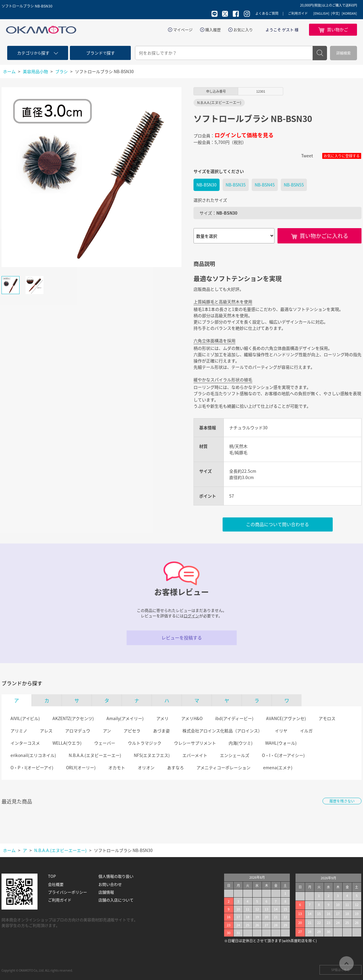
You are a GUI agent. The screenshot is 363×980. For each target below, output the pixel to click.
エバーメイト (195, 755)
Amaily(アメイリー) (125, 718)
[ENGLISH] (321, 13)
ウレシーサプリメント (195, 743)
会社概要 (56, 884)
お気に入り (243, 30)
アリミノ (19, 731)
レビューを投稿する (182, 638)
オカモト (117, 767)
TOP (52, 876)
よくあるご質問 (267, 13)
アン (107, 731)
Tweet (307, 156)
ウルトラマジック (145, 743)
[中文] (335, 13)
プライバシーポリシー (67, 892)
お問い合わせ (110, 884)
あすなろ (175, 767)
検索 (320, 53)
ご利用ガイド (298, 13)
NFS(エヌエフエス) (152, 755)
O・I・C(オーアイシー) (283, 755)
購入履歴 (213, 30)
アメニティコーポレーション (223, 767)
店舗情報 (106, 892)
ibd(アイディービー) (234, 718)
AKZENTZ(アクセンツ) (73, 718)
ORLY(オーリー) (81, 767)
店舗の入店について (116, 900)
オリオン (146, 767)
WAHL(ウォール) (281, 743)
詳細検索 (343, 53)
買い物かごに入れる (324, 236)
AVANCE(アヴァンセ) (286, 718)
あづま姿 (161, 731)
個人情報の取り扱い (116, 876)
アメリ (162, 718)
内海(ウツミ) (241, 743)
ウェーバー (105, 743)
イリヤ (281, 731)
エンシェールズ (235, 755)
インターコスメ (25, 743)
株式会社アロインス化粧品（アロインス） (222, 731)
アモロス (327, 718)
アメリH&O (192, 718)
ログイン (191, 616)
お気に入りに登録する (342, 156)
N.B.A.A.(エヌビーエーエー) (95, 755)
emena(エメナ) (278, 767)
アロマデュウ (78, 731)
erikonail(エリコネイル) (33, 755)
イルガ (306, 731)
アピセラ (132, 731)
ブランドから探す (22, 683)
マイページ (183, 30)
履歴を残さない (342, 801)
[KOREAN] (349, 13)
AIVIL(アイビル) (25, 718)
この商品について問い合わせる (277, 524)
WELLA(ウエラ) (67, 743)
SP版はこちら (340, 970)
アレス (46, 731)
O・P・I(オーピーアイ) (32, 767)
